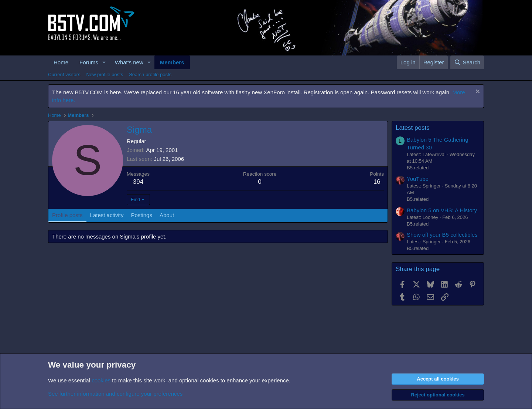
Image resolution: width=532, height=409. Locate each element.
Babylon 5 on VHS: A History (442, 210)
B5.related (418, 168)
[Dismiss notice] (477, 92)
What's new (129, 62)
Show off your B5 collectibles (442, 235)
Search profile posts (150, 75)
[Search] (467, 62)
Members (172, 62)
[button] (104, 62)
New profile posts (105, 75)
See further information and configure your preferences (115, 394)
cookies (101, 380)
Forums (89, 62)
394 (138, 182)
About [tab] (167, 215)
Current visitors (64, 75)
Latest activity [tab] (107, 215)
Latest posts (413, 128)
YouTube (418, 179)
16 (377, 182)
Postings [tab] (141, 215)
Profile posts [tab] (67, 215)
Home (61, 62)
